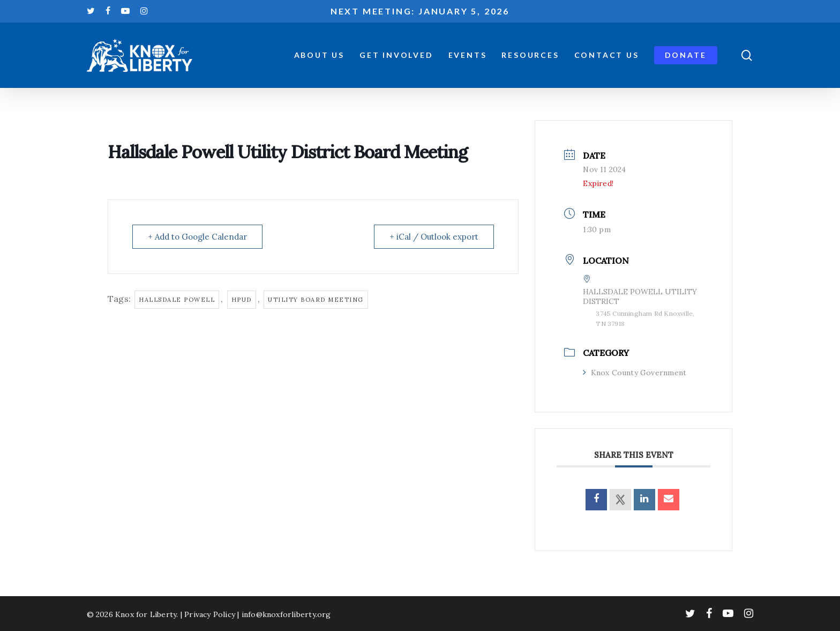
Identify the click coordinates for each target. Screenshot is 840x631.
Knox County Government (635, 373)
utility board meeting (316, 300)
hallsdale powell (177, 300)
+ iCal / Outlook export (434, 237)
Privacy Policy (210, 614)
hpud (242, 300)
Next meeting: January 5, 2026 (420, 11)
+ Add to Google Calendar (197, 237)
